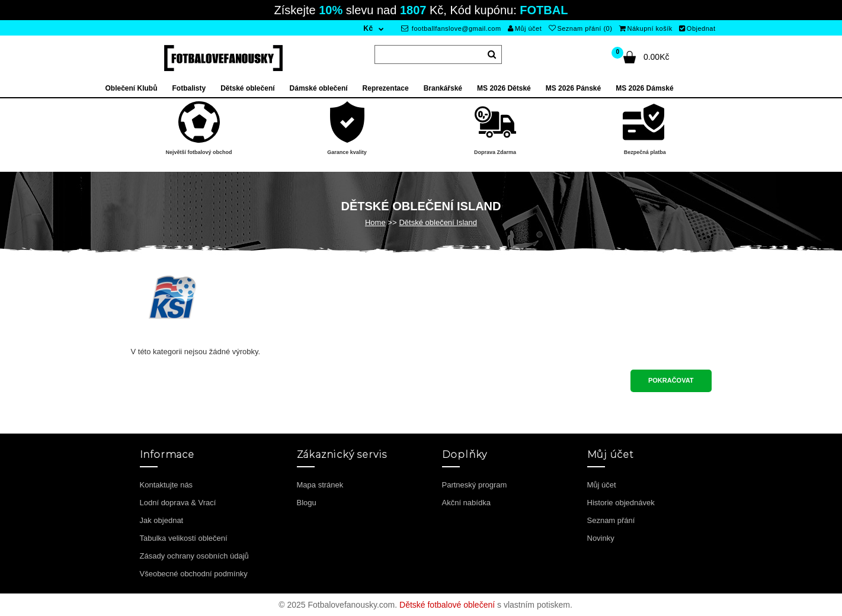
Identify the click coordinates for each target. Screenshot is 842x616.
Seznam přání (611, 520)
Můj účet (525, 28)
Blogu (307, 503)
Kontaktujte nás (167, 485)
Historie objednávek (621, 503)
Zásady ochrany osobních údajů (194, 556)
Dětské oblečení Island (438, 222)
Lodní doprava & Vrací (178, 503)
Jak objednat (162, 520)
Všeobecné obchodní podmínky (194, 574)
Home (375, 222)
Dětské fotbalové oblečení (447, 605)
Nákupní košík (646, 28)
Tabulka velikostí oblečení (184, 538)
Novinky (601, 538)
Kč (368, 28)
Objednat (697, 28)
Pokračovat (671, 380)
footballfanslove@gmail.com (451, 28)
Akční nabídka (466, 503)
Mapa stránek (320, 485)
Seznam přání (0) (580, 28)
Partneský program (475, 485)
